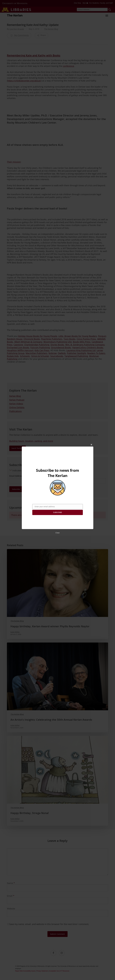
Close (57, 533)
